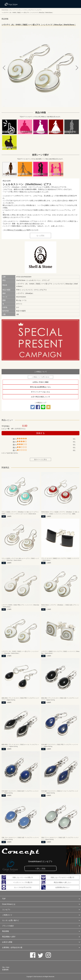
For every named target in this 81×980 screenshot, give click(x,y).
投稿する (40, 433)
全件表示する (20, 429)
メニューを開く (75, 4)
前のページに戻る (40, 459)
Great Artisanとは (9, 904)
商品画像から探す (9, 937)
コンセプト (6, 910)
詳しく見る (41, 869)
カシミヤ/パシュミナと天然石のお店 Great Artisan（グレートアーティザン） (11, 4)
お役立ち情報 (7, 942)
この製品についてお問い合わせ (40, 377)
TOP (4, 899)
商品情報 (5, 931)
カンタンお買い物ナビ (11, 920)
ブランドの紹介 (8, 926)
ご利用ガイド (7, 915)
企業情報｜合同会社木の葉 (12, 947)
